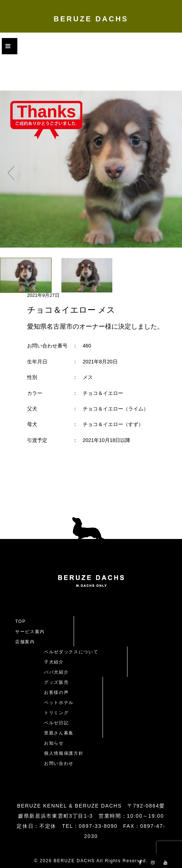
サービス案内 (30, 632)
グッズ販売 (56, 682)
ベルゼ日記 (56, 723)
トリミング (56, 713)
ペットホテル (59, 703)
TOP (21, 621)
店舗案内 (25, 642)
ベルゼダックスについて (71, 652)
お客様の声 (56, 692)
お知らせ (54, 743)
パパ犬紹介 (56, 672)
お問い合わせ (61, 763)
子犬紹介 (54, 662)
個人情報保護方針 (64, 753)
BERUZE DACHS (91, 19)
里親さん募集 (59, 733)
